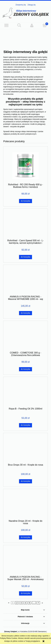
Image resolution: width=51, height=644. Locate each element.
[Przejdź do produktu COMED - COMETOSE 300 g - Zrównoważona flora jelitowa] (26, 337)
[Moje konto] (32, 25)
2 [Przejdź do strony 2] (17, 603)
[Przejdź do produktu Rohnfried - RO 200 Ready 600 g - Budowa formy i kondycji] (26, 166)
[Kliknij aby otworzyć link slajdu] (26, 36)
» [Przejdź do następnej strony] (42, 603)
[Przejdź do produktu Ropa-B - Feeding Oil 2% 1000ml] (26, 393)
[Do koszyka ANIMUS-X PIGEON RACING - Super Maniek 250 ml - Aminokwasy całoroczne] (25, 593)
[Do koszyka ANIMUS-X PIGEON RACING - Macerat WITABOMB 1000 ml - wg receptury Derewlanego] (25, 313)
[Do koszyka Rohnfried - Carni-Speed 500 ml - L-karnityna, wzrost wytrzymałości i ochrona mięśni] (25, 257)
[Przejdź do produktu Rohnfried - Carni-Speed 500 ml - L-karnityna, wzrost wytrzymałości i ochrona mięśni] (26, 225)
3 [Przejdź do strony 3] (21, 603)
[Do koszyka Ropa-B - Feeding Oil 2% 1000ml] (25, 425)
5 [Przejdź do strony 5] (29, 603)
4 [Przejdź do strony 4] (25, 603)
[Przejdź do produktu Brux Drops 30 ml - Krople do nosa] (26, 449)
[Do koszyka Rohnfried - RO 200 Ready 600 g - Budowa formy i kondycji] (25, 201)
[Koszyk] (45, 25)
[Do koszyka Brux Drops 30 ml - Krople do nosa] (25, 481)
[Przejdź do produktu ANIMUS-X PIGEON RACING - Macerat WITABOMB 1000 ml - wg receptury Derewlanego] (26, 281)
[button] (6, 25)
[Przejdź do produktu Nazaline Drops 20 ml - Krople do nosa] (26, 505)
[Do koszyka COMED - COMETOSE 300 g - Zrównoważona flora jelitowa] (25, 369)
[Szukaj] (19, 25)
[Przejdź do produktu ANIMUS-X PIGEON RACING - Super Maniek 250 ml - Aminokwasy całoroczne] (26, 561)
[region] (26, 36)
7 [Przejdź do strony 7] (38, 603)
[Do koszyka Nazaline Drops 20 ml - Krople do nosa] (25, 537)
